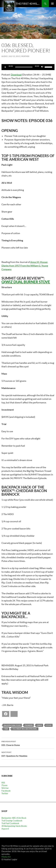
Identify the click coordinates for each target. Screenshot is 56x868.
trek (6, 729)
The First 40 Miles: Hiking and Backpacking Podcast (28, 4)
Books (14, 826)
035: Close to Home (28, 743)
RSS (3, 783)
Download (16, 75)
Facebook (6, 791)
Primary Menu (52, 4)
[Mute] (42, 67)
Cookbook (12, 821)
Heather (25, 56)
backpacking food (12, 725)
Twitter (5, 793)
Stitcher (5, 788)
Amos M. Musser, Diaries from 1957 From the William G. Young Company (25, 266)
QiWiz (39, 725)
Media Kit (6, 857)
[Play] (5, 67)
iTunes (4, 785)
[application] (28, 67)
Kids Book (14, 818)
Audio (4, 56)
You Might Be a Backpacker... (25, 729)
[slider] (24, 67)
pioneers (29, 725)
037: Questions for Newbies (28, 754)
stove (49, 725)
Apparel (5, 829)
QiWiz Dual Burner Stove (26, 282)
